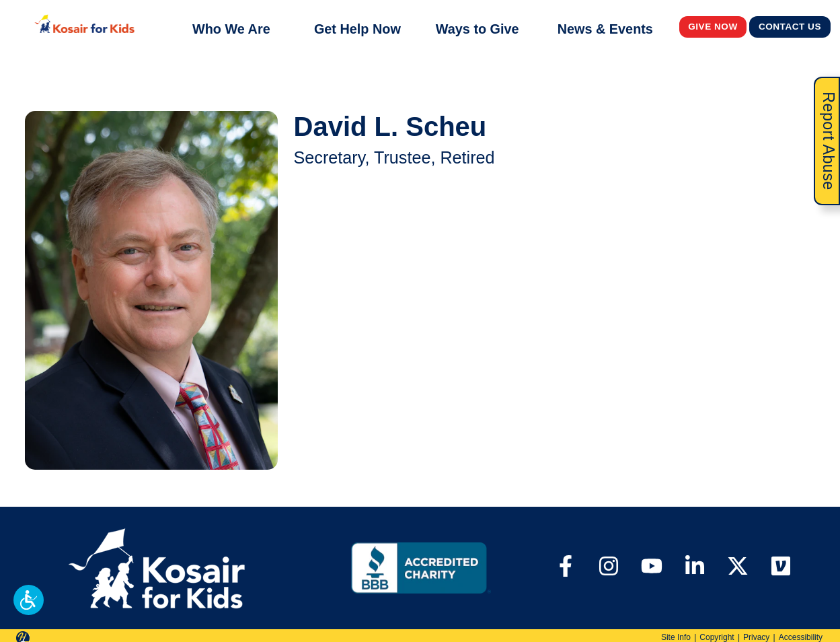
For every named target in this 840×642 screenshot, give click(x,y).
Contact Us (790, 26)
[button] (29, 600)
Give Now (713, 26)
